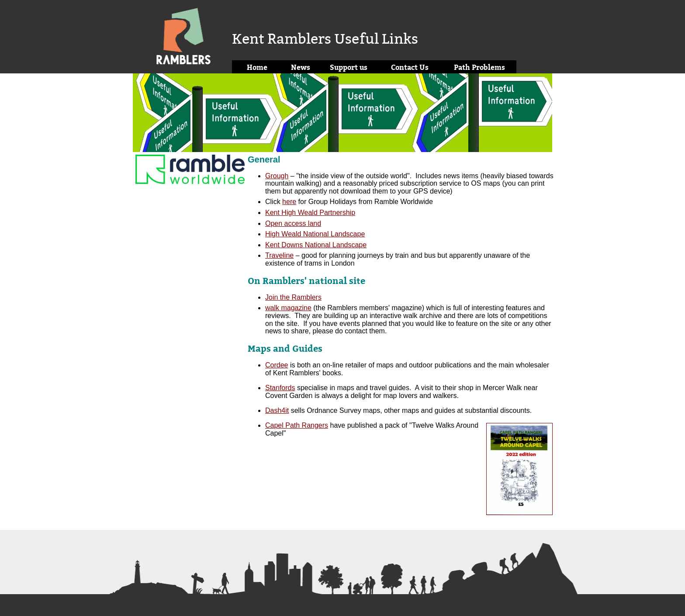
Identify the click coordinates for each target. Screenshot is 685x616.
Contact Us (410, 67)
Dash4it (277, 410)
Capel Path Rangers (297, 425)
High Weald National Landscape (315, 234)
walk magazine (288, 308)
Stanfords (280, 388)
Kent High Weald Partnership (310, 213)
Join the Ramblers (293, 297)
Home (257, 67)
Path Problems (479, 67)
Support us (349, 67)
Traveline (279, 255)
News (301, 67)
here (289, 202)
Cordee (277, 365)
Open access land (293, 223)
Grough (277, 176)
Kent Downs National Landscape (316, 245)
